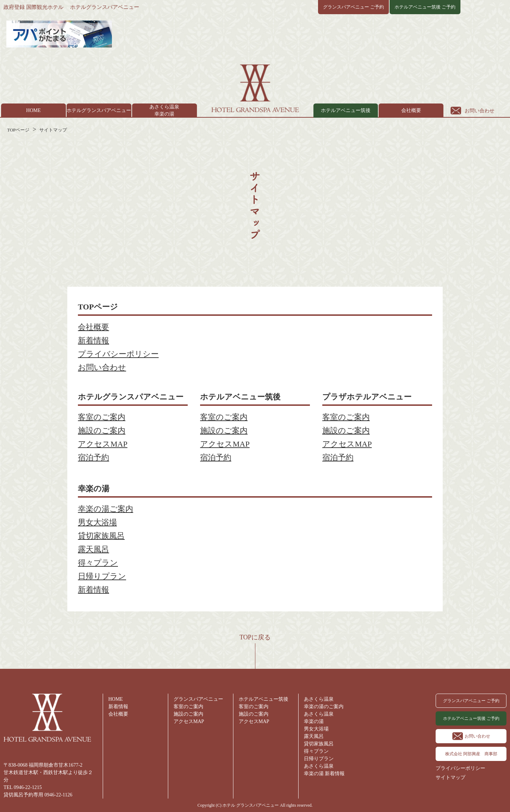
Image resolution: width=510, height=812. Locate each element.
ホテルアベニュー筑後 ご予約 (425, 7)
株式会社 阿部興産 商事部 (471, 754)
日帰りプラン (102, 576)
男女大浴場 (97, 522)
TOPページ (18, 130)
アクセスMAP (103, 444)
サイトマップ (53, 130)
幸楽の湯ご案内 (106, 509)
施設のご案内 (102, 430)
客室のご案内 (102, 417)
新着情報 (93, 340)
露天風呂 (93, 549)
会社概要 (411, 110)
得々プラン (98, 563)
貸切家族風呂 (101, 536)
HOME (33, 110)
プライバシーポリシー (118, 354)
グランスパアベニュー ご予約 (353, 7)
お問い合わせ (480, 111)
